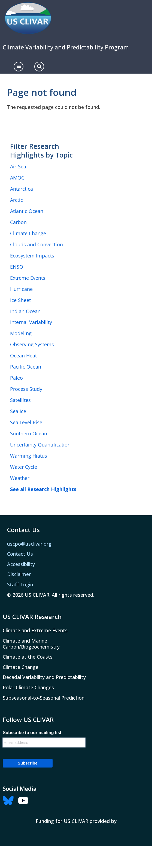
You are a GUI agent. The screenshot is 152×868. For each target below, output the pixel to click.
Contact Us (20, 554)
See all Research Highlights (43, 489)
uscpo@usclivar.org (29, 544)
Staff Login (20, 584)
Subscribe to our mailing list (32, 733)
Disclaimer (19, 574)
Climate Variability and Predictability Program (66, 47)
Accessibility (21, 564)
